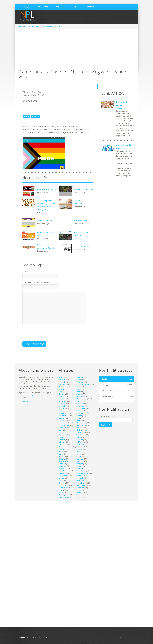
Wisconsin (62, 435)
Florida (79, 387)
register (34, 395)
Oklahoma (62, 421)
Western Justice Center (84, 189)
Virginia (79, 430)
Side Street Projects (82, 247)
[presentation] (41, 334)
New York (62, 418)
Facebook (36, 117)
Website (26, 117)
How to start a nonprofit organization (122, 105)
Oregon (79, 421)
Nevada (79, 416)
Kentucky (80, 397)
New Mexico (63, 416)
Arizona (79, 380)
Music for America (82, 221)
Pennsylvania (63, 423)
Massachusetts (82, 399)
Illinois (61, 394)
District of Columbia (83, 384)
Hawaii (79, 389)
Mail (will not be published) (38, 282)
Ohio (78, 418)
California (62, 382)
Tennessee (62, 428)
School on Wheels (45, 221)
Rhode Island (81, 423)
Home (21, 27)
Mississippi (80, 406)
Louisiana (62, 399)
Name (28, 272)
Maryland (62, 401)
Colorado (80, 382)
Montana (62, 408)
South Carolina (64, 425)
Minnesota (80, 404)
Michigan (62, 404)
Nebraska (80, 411)
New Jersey (80, 413)
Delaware (62, 387)
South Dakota (81, 425)
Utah (60, 430)
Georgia (62, 389)
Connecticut (63, 384)
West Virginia (81, 435)
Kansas (61, 397)
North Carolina (82, 408)
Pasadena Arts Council (46, 189)
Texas (79, 428)
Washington (81, 432)
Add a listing (130, 638)
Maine (79, 401)
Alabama (80, 377)
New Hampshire (64, 413)
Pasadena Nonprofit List (51, 27)
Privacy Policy (23, 402)
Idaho (79, 392)
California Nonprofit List (33, 27)
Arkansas (62, 380)
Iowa (61, 392)
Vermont (62, 432)
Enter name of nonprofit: (108, 416)
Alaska (61, 377)
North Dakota (63, 411)
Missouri (62, 406)
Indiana (79, 394)
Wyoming (62, 437)
